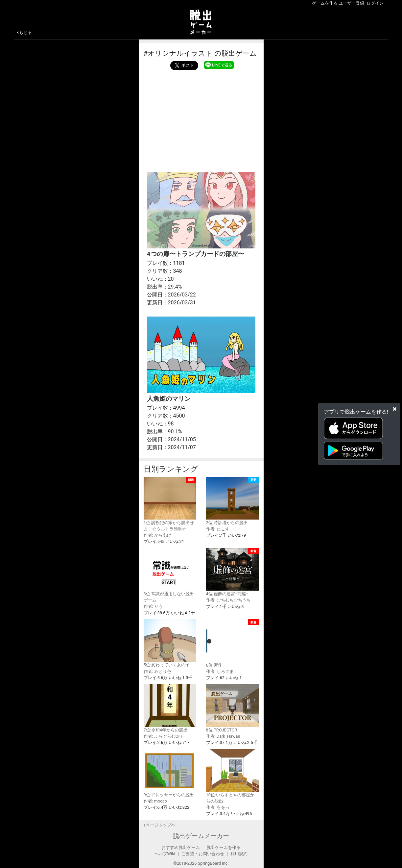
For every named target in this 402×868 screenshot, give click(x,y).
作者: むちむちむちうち (228, 600)
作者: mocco (155, 801)
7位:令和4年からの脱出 (170, 708)
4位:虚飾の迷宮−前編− (232, 572)
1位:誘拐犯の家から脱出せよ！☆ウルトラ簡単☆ (170, 504)
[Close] (395, 409)
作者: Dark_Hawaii (223, 736)
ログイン (375, 3)
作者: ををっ (218, 807)
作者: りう (153, 606)
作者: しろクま (220, 671)
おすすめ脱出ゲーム (181, 847)
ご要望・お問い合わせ (203, 854)
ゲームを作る (325, 3)
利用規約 (239, 854)
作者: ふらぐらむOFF (163, 736)
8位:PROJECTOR (232, 708)
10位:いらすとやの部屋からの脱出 (232, 776)
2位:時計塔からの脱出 (232, 501)
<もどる (25, 32)
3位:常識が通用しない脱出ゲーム (170, 575)
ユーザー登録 (351, 3)
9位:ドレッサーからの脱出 (170, 773)
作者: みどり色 (157, 671)
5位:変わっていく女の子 (170, 643)
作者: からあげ (157, 535)
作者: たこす (218, 529)
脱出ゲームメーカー (201, 836)
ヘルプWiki (165, 854)
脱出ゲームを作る (224, 847)
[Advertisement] (201, 119)
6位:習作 (232, 643)
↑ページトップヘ (160, 825)
